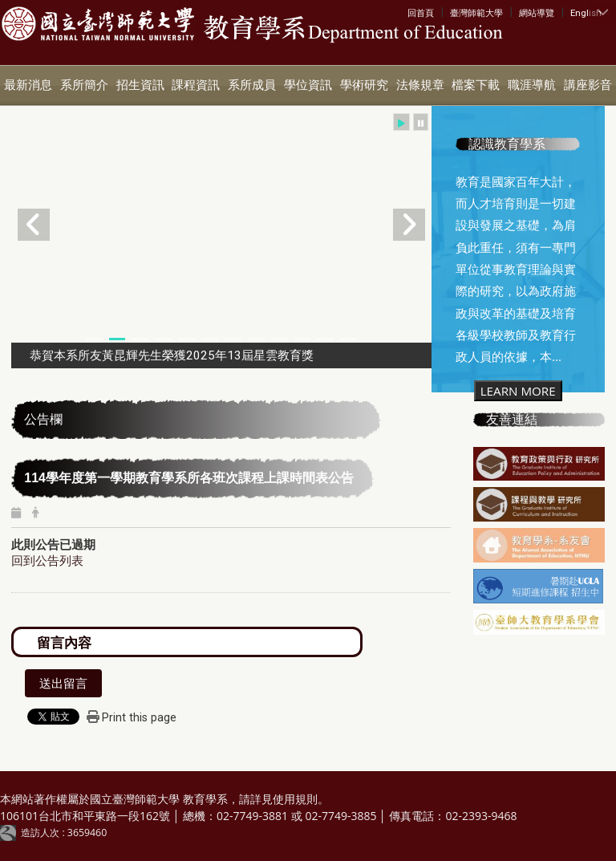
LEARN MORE (518, 391)
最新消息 (28, 85)
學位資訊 (308, 85)
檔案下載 (476, 85)
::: (411, 12)
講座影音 (588, 85)
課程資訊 (196, 85)
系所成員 (252, 85)
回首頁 (421, 13)
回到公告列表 (47, 560)
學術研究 (364, 85)
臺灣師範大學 (476, 13)
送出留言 (63, 683)
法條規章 (420, 85)
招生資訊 (140, 85)
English (586, 13)
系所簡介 (84, 85)
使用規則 (295, 799)
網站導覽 (537, 13)
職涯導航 (532, 85)
